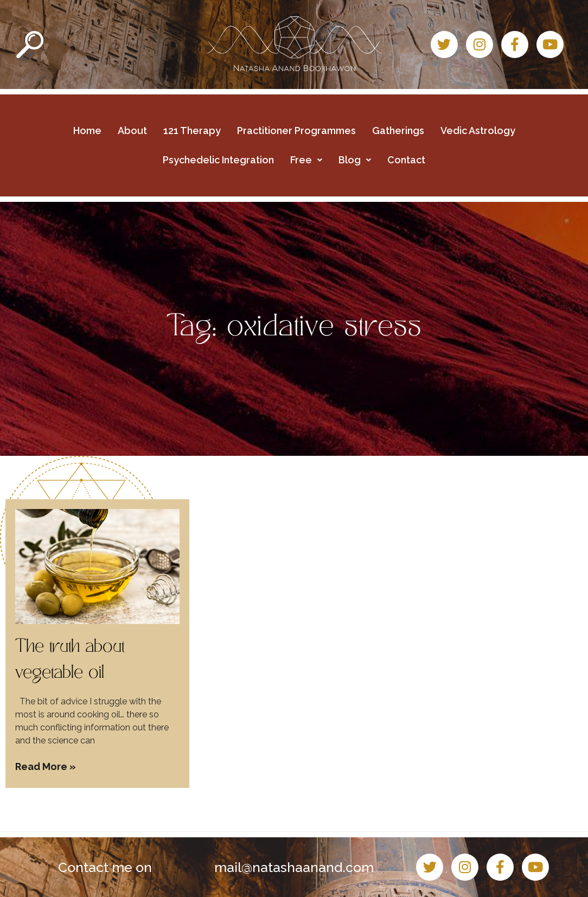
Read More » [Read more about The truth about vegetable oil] (46, 766)
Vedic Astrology (478, 131)
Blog (355, 160)
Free (306, 160)
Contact (406, 160)
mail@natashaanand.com (294, 867)
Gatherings (398, 131)
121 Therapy (192, 131)
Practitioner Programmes (296, 131)
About (132, 131)
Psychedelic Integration (218, 160)
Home (87, 131)
